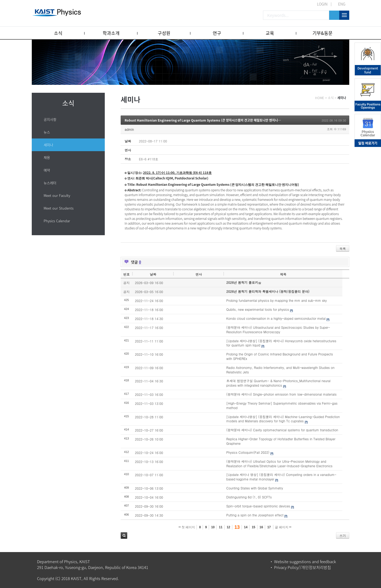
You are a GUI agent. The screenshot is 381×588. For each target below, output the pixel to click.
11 (221, 527)
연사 (199, 274)
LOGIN (322, 4)
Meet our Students (59, 208)
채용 (47, 157)
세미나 (48, 145)
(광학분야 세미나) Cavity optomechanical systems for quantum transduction (282, 430)
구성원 (164, 33)
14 (246, 527)
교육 (270, 33)
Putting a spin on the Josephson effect (255, 515)
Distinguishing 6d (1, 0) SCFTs (249, 497)
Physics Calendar (57, 221)
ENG (342, 4)
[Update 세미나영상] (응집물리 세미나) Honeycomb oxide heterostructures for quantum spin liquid (281, 343)
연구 (217, 33)
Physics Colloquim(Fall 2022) (248, 452)
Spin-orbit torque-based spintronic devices (258, 506)
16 (261, 527)
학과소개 (111, 33)
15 (253, 527)
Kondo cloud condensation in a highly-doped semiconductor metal (276, 318)
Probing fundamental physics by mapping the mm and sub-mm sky (276, 300)
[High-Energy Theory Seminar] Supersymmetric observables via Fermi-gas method (282, 405)
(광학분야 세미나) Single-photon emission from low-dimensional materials (281, 394)
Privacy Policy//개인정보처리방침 (303, 567)
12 (228, 527)
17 (269, 527)
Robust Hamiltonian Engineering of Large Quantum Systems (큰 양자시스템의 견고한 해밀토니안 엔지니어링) (205, 120)
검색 (124, 536)
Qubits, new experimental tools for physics (258, 309)
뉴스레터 (50, 183)
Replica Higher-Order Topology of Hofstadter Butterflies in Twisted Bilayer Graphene (281, 441)
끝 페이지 (283, 527)
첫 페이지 (187, 527)
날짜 (153, 274)
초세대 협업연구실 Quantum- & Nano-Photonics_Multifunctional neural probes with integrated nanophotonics (278, 383)
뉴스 (47, 132)
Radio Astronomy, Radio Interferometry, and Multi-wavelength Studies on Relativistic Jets (280, 370)
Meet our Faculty (57, 195)
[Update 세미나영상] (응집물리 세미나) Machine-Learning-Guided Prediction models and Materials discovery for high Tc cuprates (283, 419)
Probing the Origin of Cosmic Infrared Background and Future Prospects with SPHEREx (280, 356)
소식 (58, 33)
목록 (343, 249)
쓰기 (343, 536)
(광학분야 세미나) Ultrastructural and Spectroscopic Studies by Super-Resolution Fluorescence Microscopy (278, 330)
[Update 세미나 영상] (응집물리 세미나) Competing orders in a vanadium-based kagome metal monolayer (281, 477)
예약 (47, 170)
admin (129, 129)
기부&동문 (323, 33)
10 (213, 527)
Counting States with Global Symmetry (255, 488)
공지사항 (50, 119)
